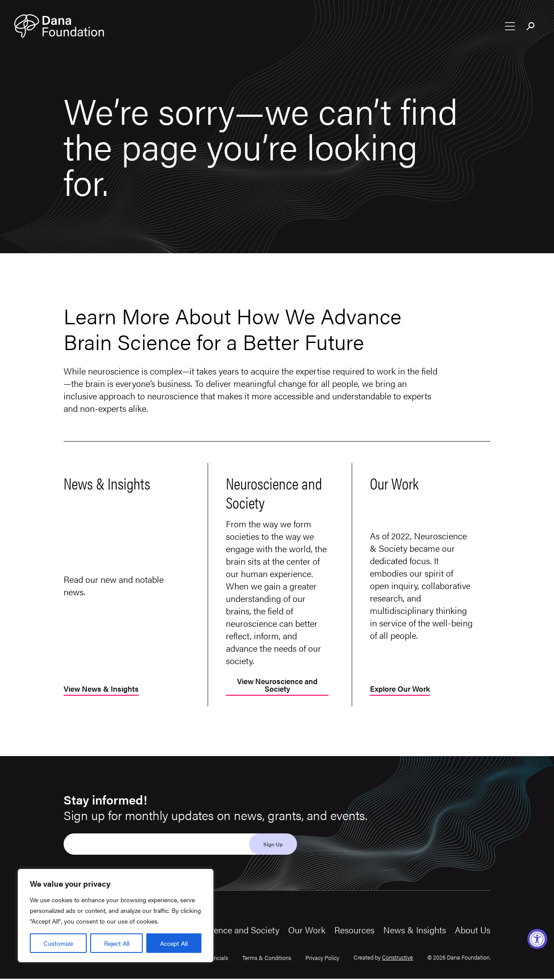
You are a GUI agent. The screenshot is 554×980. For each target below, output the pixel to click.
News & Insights (415, 931)
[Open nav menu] (510, 27)
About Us (473, 931)
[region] (116, 916)
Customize (58, 943)
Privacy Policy (322, 959)
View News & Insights (104, 690)
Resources (354, 931)
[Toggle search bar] (531, 28)
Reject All (117, 943)
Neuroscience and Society (229, 931)
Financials (216, 959)
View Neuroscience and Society (277, 686)
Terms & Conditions (267, 959)
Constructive (397, 958)
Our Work (307, 931)
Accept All (174, 943)
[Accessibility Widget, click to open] (537, 939)
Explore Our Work (402, 690)
